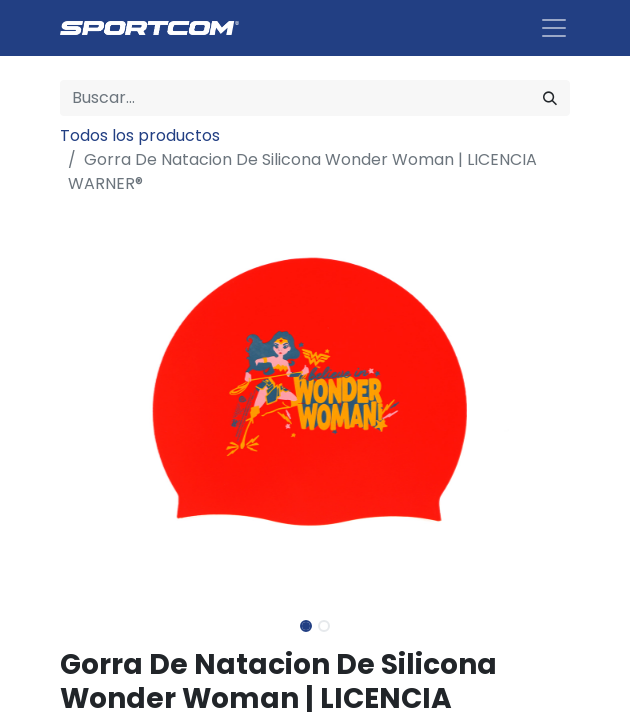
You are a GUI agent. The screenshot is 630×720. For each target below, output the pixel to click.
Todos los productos (140, 135)
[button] (98, 404)
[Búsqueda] (550, 98)
